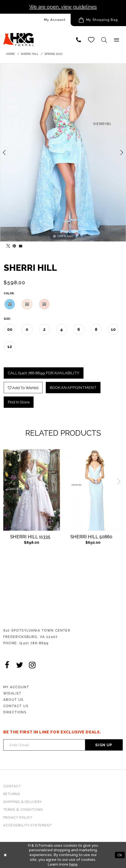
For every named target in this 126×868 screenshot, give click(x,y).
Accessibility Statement (28, 825)
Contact (12, 786)
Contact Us (16, 706)
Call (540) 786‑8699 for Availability (44, 373)
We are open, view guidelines (63, 7)
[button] (98, 20)
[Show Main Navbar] (116, 40)
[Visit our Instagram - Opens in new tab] (32, 665)
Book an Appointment (73, 388)
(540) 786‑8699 (34, 643)
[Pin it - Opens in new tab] (13, 245)
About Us (13, 700)
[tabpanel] (63, 152)
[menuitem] (35, 20)
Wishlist (12, 693)
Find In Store (19, 402)
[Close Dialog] (5, 855)
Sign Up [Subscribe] (104, 745)
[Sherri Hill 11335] (32, 490)
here (73, 864)
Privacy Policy (18, 817)
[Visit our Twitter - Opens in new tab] (20, 665)
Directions (15, 712)
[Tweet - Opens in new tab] (7, 245)
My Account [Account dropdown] (55, 20)
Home (11, 54)
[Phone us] (79, 40)
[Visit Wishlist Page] (91, 40)
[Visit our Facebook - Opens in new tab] (7, 665)
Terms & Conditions (23, 810)
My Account (16, 687)
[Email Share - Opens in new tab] (20, 245)
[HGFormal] (18, 37)
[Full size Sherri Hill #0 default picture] (63, 152)
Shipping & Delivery (23, 802)
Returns (12, 794)
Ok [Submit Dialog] (120, 855)
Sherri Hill (30, 54)
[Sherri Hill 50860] (93, 490)
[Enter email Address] (44, 745)
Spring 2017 (54, 54)
